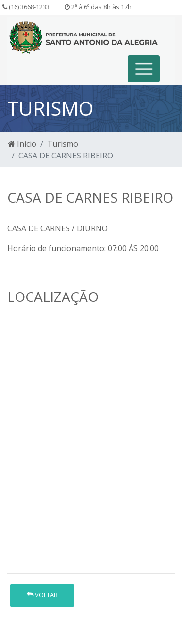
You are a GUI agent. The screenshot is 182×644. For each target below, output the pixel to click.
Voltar (42, 595)
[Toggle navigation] (144, 69)
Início (22, 144)
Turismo (63, 144)
